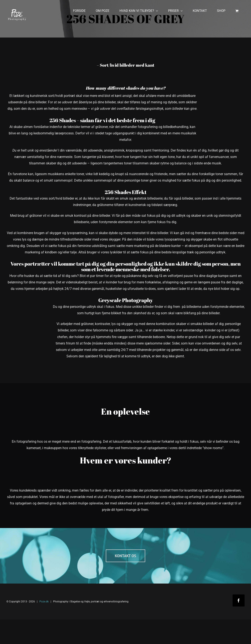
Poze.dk (44, 602)
